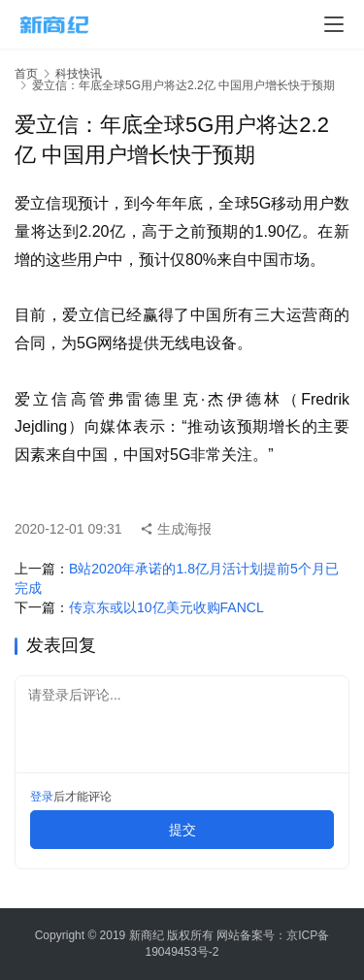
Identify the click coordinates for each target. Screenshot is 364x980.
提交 (182, 830)
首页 (26, 74)
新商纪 (147, 935)
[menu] (334, 24)
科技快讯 (79, 74)
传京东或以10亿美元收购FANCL (166, 607)
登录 (42, 797)
